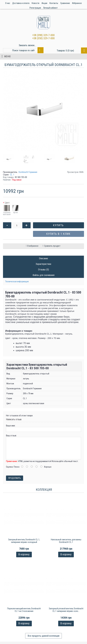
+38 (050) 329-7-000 (43, 38)
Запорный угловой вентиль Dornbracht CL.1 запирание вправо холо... (66, 610)
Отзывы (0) (43, 270)
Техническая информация (17, 281)
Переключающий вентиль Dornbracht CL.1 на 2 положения (24, 610)
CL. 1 (12, 175)
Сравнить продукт (52, 246)
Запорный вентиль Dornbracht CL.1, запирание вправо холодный (24, 541)
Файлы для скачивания (43, 275)
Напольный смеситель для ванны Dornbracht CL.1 (66, 541)
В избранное (33, 246)
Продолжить (15, 478)
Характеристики (43, 264)
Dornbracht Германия (28, 172)
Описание (43, 258)
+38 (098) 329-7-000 (43, 35)
